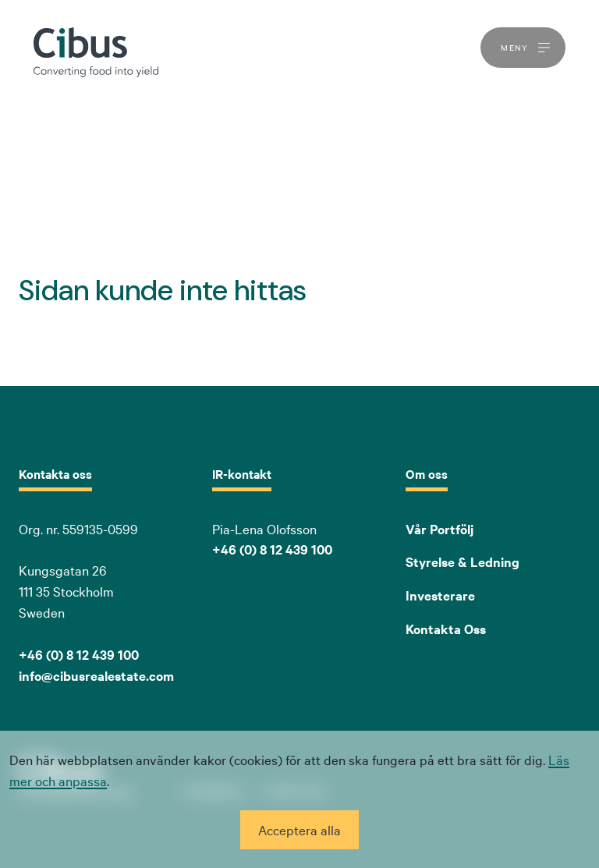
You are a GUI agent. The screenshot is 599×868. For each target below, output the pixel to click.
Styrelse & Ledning (463, 562)
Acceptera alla (299, 829)
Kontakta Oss (446, 629)
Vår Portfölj (440, 529)
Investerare (440, 595)
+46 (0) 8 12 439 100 (272, 549)
